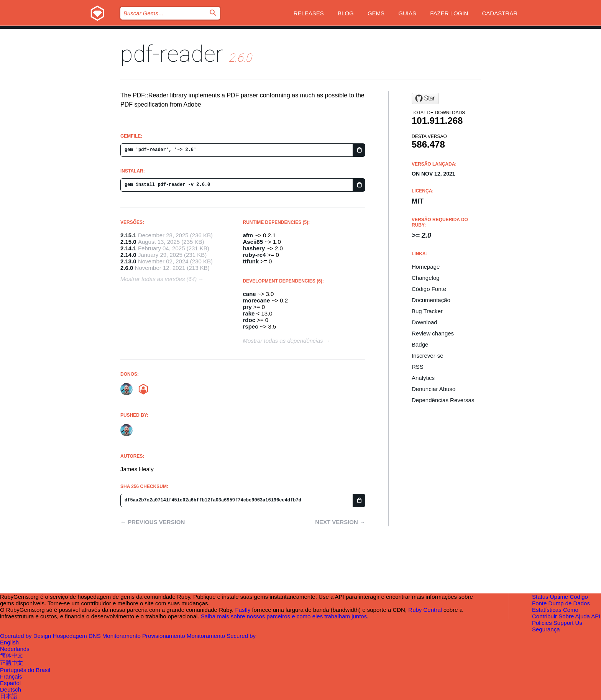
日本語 (9, 696)
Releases (309, 13)
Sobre (566, 616)
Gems (376, 13)
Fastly (243, 610)
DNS (95, 636)
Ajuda (583, 616)
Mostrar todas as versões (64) (158, 279)
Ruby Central (425, 610)
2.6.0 (127, 268)
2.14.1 (128, 248)
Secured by (241, 636)
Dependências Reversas (443, 400)
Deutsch (11, 689)
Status (540, 597)
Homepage (426, 267)
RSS (418, 367)
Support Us (568, 623)
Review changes (433, 333)
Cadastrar (500, 13)
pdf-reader (172, 54)
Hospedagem (71, 636)
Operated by (17, 636)
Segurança (546, 629)
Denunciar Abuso (434, 389)
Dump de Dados (569, 603)
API (596, 616)
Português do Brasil (25, 670)
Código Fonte (429, 289)
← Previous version (153, 522)
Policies (542, 623)
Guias (407, 13)
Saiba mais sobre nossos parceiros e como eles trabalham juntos (284, 616)
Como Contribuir (555, 613)
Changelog (426, 278)
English (9, 642)
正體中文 (11, 663)
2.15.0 (128, 242)
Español (10, 683)
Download (424, 322)
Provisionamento (164, 636)
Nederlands (15, 649)
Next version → (340, 522)
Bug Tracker (427, 311)
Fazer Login (449, 13)
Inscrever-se (428, 356)
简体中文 (11, 655)
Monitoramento (122, 636)
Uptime (559, 597)
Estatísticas (547, 610)
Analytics (423, 378)
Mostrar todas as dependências (283, 341)
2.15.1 (128, 235)
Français (11, 676)
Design (43, 636)
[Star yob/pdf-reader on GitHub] (425, 99)
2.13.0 (128, 261)
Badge (420, 344)
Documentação (431, 300)
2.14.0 (128, 255)
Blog (346, 13)
